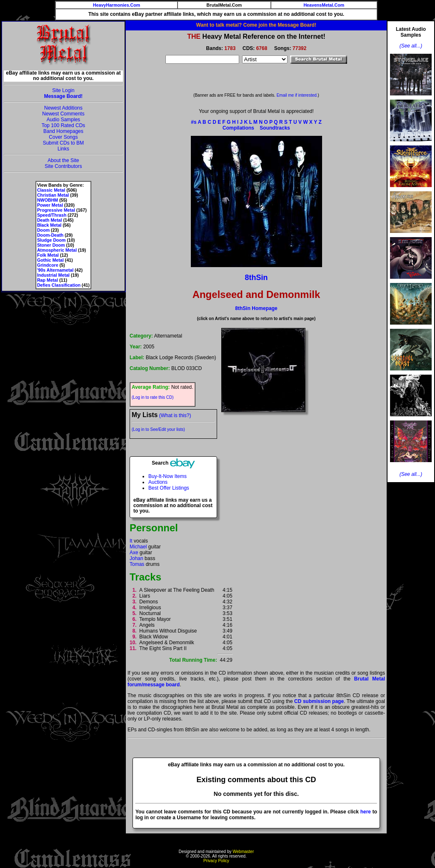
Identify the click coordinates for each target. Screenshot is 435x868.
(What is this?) (175, 415)
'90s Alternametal (55, 270)
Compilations (238, 128)
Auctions (158, 482)
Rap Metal (47, 280)
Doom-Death (50, 235)
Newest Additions (63, 108)
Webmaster (243, 852)
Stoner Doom (51, 245)
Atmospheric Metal (57, 250)
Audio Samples (64, 120)
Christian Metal (53, 195)
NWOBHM (47, 200)
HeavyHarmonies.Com (116, 5)
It (131, 541)
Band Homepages (63, 131)
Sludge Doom (51, 240)
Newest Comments (63, 114)
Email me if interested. (297, 95)
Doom (43, 230)
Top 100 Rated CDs (64, 125)
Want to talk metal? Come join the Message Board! (256, 25)
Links (63, 149)
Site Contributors (63, 166)
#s (194, 122)
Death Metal (50, 220)
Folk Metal (48, 255)
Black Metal (49, 225)
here (366, 812)
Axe (134, 553)
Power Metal (50, 205)
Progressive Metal (56, 210)
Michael (138, 547)
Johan (136, 558)
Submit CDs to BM (64, 143)
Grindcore (48, 265)
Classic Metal (51, 190)
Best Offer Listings (169, 488)
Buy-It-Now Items (167, 476)
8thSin (256, 278)
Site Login (63, 90)
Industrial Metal (53, 275)
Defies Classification (59, 285)
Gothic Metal (50, 260)
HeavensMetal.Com (324, 5)
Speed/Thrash (52, 215)
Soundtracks (275, 128)
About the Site (63, 160)
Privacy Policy (216, 861)
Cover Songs (63, 137)
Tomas (137, 564)
